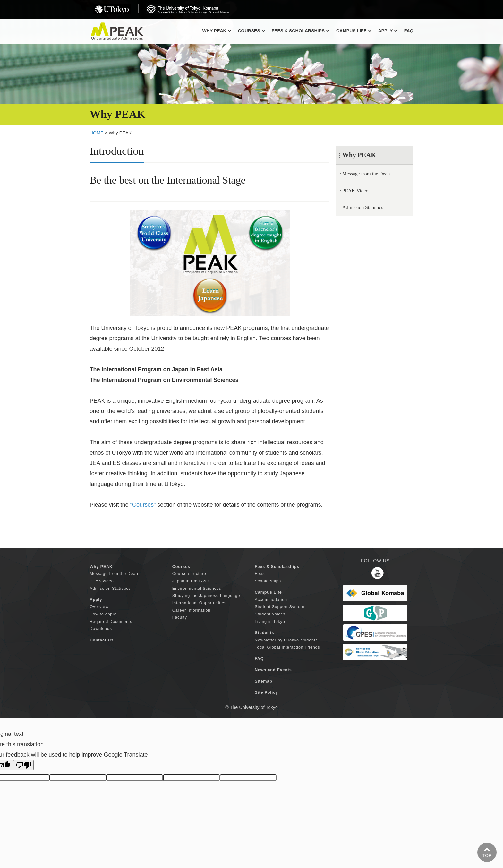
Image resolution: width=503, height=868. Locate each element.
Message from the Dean (366, 173)
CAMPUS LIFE (354, 31)
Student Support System (279, 607)
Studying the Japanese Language (206, 596)
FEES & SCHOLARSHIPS (301, 31)
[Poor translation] (23, 765)
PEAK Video (355, 190)
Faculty (180, 617)
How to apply (103, 614)
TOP (487, 855)
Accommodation (271, 600)
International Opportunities (199, 603)
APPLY (388, 31)
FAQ (409, 31)
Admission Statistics (363, 207)
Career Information (191, 610)
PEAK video (102, 581)
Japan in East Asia (191, 581)
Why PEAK (217, 31)
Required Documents (111, 622)
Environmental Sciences (197, 589)
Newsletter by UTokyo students (286, 640)
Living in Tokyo (270, 622)
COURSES (251, 31)
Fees (260, 574)
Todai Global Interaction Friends (287, 647)
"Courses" (143, 505)
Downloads (101, 629)
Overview (99, 607)
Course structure (189, 574)
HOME (96, 133)
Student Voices (270, 614)
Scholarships (268, 581)
